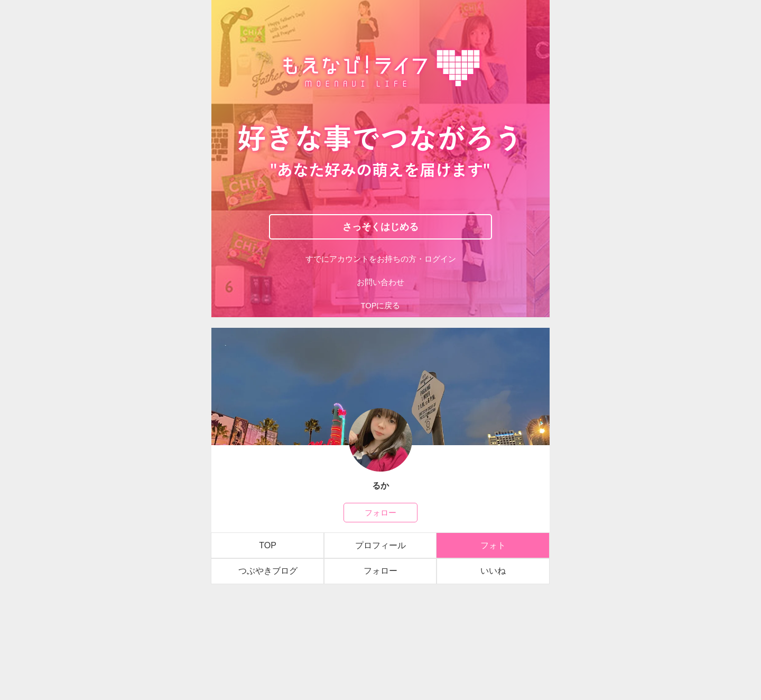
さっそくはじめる (380, 226)
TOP (268, 545)
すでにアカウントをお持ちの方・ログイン (381, 259)
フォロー (380, 512)
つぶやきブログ (268, 571)
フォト (493, 545)
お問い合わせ (380, 282)
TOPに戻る (381, 306)
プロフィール (380, 545)
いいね (493, 571)
